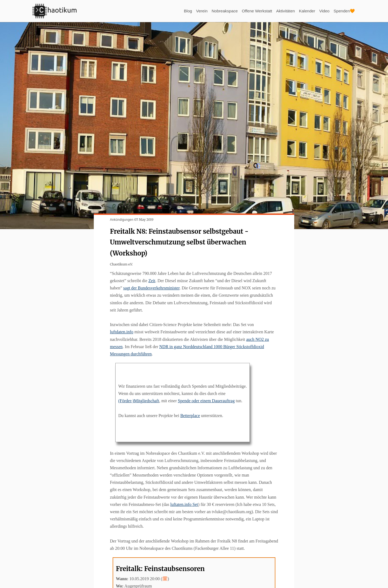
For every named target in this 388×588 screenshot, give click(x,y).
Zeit (152, 281)
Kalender (304, 11)
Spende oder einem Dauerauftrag (206, 401)
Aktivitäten (282, 11)
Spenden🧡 (344, 11)
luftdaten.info (122, 332)
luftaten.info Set (184, 504)
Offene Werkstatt (252, 11)
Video (323, 11)
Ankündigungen (122, 220)
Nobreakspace (217, 11)
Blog (179, 11)
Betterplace (190, 416)
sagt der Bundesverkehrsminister (151, 288)
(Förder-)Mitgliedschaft (139, 401)
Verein (193, 11)
